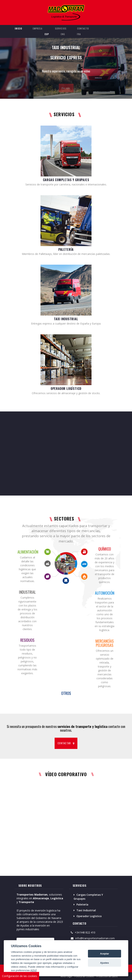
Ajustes (105, 963)
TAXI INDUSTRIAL (66, 319)
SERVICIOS (61, 28)
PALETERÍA (66, 249)
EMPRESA (38, 28)
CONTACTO (83, 28)
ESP (47, 34)
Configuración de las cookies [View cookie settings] (20, 976)
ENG (63, 34)
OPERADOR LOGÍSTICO (66, 389)
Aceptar (105, 954)
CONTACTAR (66, 743)
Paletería (82, 904)
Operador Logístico (89, 916)
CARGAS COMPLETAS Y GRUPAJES (66, 180)
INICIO (18, 28)
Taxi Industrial (86, 910)
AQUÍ (33, 970)
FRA (79, 34)
